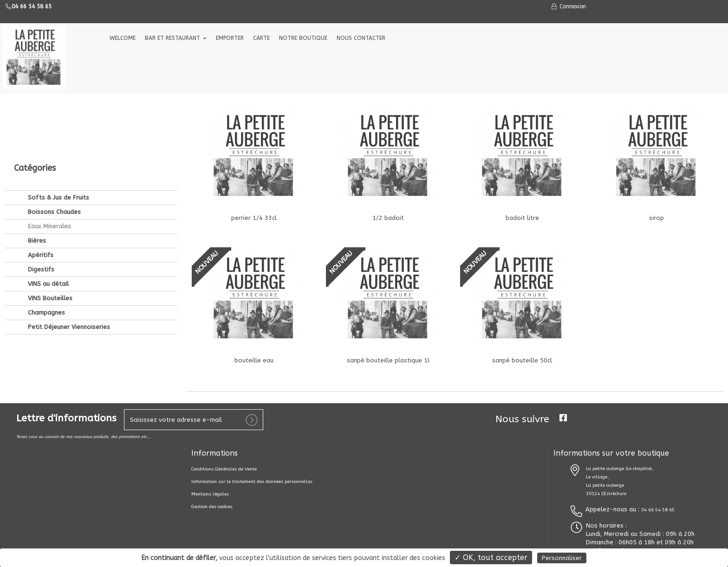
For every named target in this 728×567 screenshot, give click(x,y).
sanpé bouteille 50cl (522, 360)
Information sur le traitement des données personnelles (252, 482)
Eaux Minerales (49, 164)
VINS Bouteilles (49, 235)
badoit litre (522, 218)
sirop (656, 218)
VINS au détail (47, 221)
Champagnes (45, 250)
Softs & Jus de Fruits (58, 135)
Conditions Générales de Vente (224, 469)
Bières (36, 178)
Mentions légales (210, 494)
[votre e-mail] (194, 420)
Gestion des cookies (212, 507)
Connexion (568, 6)
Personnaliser (562, 558)
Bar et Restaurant (176, 38)
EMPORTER (230, 38)
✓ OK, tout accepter (491, 557)
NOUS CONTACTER (361, 38)
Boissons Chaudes (53, 149)
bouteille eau (254, 360)
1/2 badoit (388, 218)
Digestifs (40, 207)
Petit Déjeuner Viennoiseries (68, 264)
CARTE (261, 38)
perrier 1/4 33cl (254, 218)
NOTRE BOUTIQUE (303, 38)
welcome (123, 38)
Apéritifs (40, 192)
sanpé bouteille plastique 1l (388, 360)
